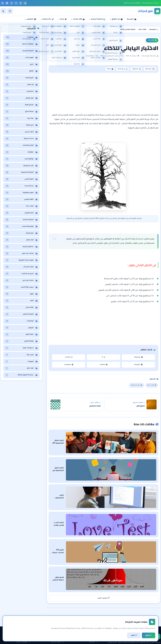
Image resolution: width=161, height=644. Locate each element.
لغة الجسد (59, 624)
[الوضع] (3, 11)
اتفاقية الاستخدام (90, 624)
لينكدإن (104, 365)
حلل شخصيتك (134, 386)
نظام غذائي (25, 611)
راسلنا (94, 615)
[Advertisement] (104, 94)
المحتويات (132, 69)
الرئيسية (93, 607)
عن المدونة (92, 611)
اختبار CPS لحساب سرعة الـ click (127, 525)
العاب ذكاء (152, 40)
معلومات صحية (23, 607)
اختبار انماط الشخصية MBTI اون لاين (124, 441)
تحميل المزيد (104, 563)
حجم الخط (148, 69)
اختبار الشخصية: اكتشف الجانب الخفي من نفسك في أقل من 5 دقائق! (112, 483)
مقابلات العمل (57, 620)
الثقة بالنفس (58, 615)
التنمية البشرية (57, 607)
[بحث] (10, 11)
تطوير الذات (58, 611)
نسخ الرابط (116, 69)
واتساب (69, 358)
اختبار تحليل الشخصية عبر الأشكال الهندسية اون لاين (118, 462)
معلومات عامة (24, 624)
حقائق (27, 620)
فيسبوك (138, 358)
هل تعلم (26, 615)
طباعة (101, 69)
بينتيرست (69, 365)
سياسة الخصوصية (89, 620)
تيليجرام (138, 365)
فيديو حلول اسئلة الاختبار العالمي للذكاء (123, 546)
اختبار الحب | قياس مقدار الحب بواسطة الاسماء (120, 504)
